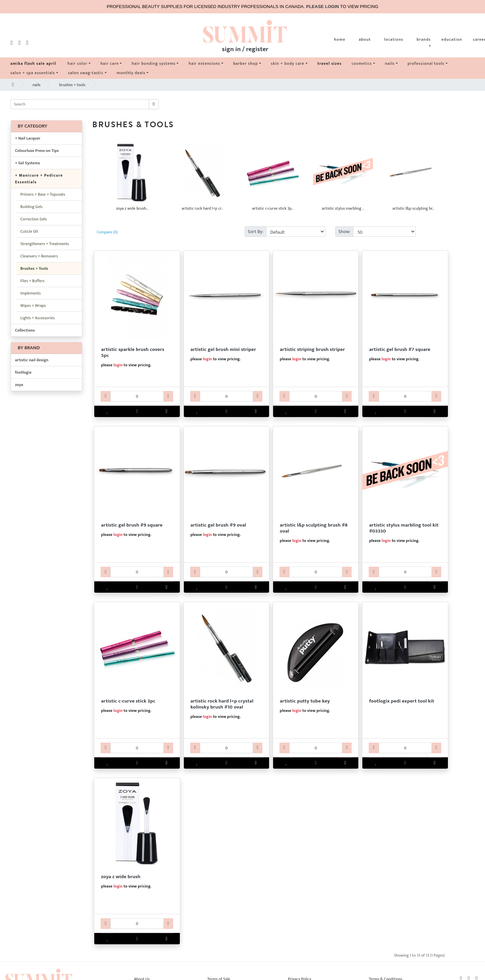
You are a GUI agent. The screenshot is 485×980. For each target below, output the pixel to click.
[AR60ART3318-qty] (316, 572)
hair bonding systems (154, 63)
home (340, 39)
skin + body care (288, 63)
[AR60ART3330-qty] (405, 572)
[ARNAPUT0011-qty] (316, 748)
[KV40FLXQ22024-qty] (405, 748)
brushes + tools (72, 85)
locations (394, 39)
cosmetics (362, 63)
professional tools (426, 63)
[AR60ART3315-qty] (405, 396)
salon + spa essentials (33, 73)
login (118, 365)
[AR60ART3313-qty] (226, 396)
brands (424, 39)
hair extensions (204, 63)
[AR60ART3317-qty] (226, 572)
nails (390, 63)
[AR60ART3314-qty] (316, 396)
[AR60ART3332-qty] (226, 748)
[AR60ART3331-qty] (137, 748)
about (365, 39)
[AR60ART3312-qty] (137, 396)
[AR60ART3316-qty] (137, 572)
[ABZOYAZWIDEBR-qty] (137, 924)
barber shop (246, 63)
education (452, 39)
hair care (110, 63)
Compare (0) (107, 232)
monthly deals (131, 73)
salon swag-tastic (86, 73)
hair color (78, 63)
